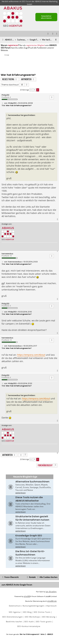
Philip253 (5, 95)
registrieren (13, 45)
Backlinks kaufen (14, 622)
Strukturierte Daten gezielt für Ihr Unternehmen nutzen (32, 518)
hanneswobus (7, 254)
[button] (31, 90)
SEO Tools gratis (44, 622)
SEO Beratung (49, 617)
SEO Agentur (15, 612)
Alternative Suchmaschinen (32, 482)
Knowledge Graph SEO (29, 536)
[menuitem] (57, 34)
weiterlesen (21, 493)
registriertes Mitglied (35, 45)
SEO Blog (27, 612)
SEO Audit (29, 622)
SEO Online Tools (42, 612)
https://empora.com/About (31, 355)
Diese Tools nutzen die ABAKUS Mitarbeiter (29, 499)
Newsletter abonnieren (46, 17)
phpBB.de (52, 601)
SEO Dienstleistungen (13, 617)
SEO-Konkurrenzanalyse (29, 626)
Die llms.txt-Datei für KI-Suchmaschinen (30, 553)
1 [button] (34, 90)
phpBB (27, 596)
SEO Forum (27, 1)
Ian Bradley (51, 592)
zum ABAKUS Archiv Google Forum (17, 585)
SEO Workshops (32, 617)
